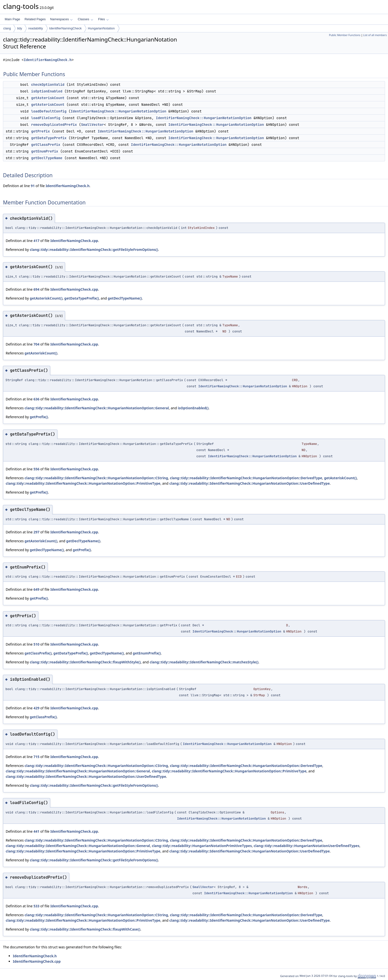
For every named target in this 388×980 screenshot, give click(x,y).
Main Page (12, 19)
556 (36, 469)
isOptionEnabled (47, 91)
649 (36, 589)
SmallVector (92, 125)
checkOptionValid (48, 85)
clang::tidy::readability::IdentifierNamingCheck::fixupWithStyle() (85, 662)
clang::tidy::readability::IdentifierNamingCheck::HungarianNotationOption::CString (96, 478)
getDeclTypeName (47, 158)
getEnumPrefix (45, 151)
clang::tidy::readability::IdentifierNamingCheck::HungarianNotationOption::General (97, 408)
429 (36, 708)
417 (36, 241)
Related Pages (35, 19)
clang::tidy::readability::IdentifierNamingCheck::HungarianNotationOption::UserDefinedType (249, 483)
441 (36, 831)
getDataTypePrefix (49, 138)
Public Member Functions (345, 35)
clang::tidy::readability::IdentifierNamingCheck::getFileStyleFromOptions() (94, 250)
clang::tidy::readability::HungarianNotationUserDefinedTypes (306, 846)
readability (36, 28)
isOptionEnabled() (193, 408)
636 (36, 399)
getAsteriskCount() (46, 298)
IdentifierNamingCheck (66, 28)
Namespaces (61, 19)
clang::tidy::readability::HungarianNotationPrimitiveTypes (202, 846)
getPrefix (41, 131)
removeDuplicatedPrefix (54, 125)
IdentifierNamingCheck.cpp (74, 241)
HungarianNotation (101, 28)
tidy (20, 28)
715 (36, 757)
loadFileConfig (46, 118)
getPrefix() (39, 417)
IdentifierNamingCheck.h (48, 60)
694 (36, 289)
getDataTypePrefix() (82, 298)
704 (36, 344)
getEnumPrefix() (147, 653)
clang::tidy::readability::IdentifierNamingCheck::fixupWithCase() (85, 929)
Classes (85, 19)
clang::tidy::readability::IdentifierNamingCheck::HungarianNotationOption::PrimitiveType (83, 483)
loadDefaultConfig (49, 111)
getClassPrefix (46, 145)
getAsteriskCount (48, 98)
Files (104, 19)
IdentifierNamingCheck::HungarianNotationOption (118, 111)
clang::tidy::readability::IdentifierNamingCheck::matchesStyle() (204, 662)
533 (36, 906)
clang (7, 28)
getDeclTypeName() (125, 298)
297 (36, 532)
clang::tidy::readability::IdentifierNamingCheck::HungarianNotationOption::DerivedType (246, 478)
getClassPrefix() (38, 653)
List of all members (375, 35)
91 (33, 186)
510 (36, 644)
